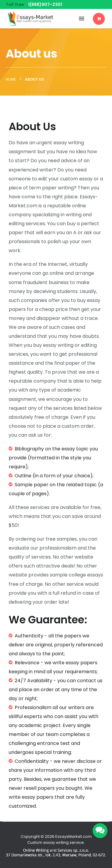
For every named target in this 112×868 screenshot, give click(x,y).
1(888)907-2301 (45, 4)
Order (99, 19)
